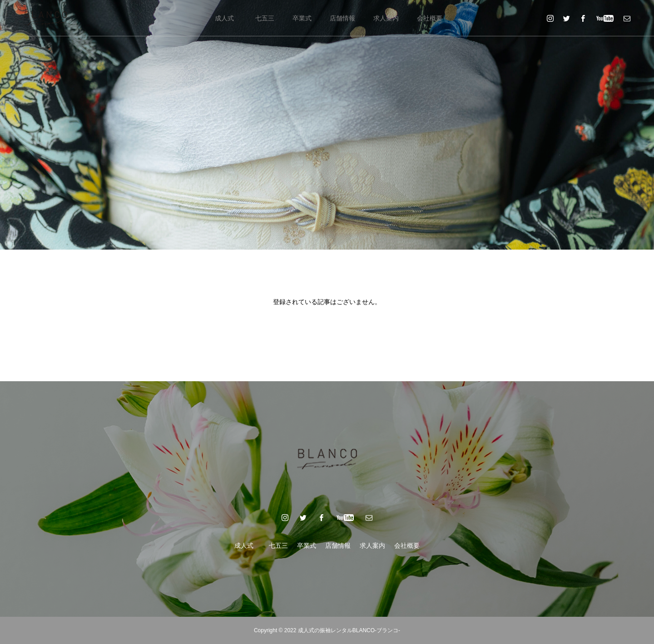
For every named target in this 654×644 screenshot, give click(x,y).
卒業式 (302, 18)
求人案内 (386, 18)
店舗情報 (342, 18)
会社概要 (430, 18)
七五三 (265, 18)
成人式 (228, 18)
